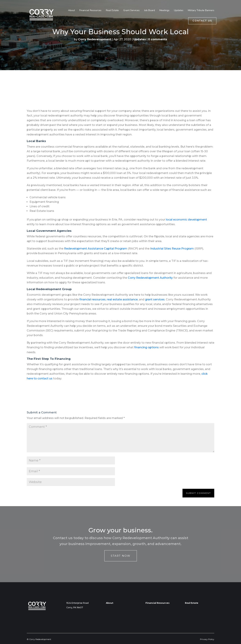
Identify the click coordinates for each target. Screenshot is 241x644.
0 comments (158, 39)
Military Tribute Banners (201, 11)
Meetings (164, 11)
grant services (155, 299)
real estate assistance (122, 299)
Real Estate (112, 11)
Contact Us (202, 21)
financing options (146, 347)
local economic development (186, 220)
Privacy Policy (207, 639)
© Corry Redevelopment (39, 639)
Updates (179, 11)
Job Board (149, 11)
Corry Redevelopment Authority (150, 278)
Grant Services (131, 11)
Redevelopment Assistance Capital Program (96, 249)
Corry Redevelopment (95, 39)
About (71, 11)
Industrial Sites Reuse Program (172, 249)
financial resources (92, 299)
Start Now (121, 556)
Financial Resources (90, 11)
